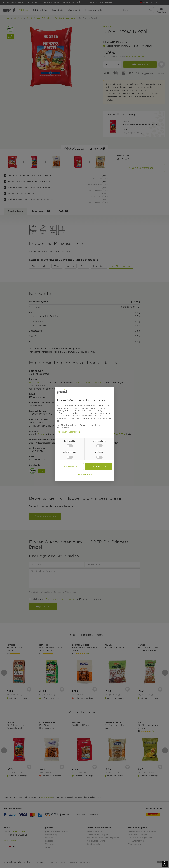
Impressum (62, 432)
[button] (165, 864)
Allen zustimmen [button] (98, 467)
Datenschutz (75, 432)
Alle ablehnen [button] (70, 467)
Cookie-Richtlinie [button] (74, 416)
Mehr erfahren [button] (85, 475)
